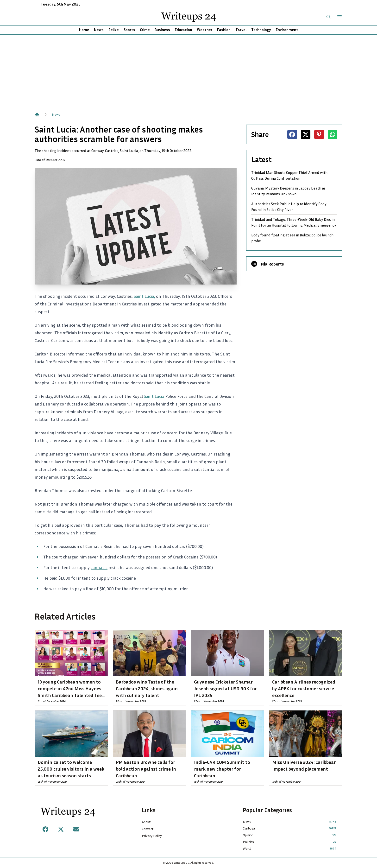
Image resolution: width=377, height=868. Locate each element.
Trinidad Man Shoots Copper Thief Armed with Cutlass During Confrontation (289, 175)
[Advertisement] (188, 71)
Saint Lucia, (144, 296)
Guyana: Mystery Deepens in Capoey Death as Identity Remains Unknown (288, 191)
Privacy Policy (152, 836)
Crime (145, 30)
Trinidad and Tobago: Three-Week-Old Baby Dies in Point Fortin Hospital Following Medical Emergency (294, 222)
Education (183, 30)
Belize (114, 30)
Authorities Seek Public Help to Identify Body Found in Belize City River (289, 207)
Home (84, 30)
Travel (241, 30)
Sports (129, 30)
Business (162, 30)
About (146, 822)
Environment (287, 30)
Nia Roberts (272, 264)
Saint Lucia (154, 396)
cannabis (99, 567)
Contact (148, 829)
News (99, 30)
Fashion (224, 30)
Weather (205, 30)
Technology (261, 30)
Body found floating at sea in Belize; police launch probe (292, 238)
